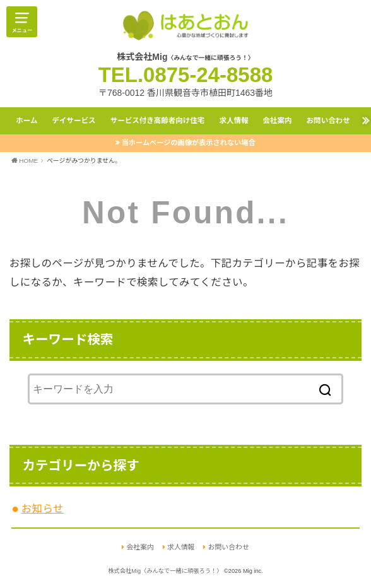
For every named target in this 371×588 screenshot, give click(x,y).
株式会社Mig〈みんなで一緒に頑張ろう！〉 (165, 571)
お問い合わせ (328, 121)
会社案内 (277, 121)
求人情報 (233, 121)
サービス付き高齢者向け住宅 (158, 121)
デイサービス (74, 121)
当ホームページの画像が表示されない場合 (189, 143)
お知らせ (43, 509)
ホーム (26, 121)
